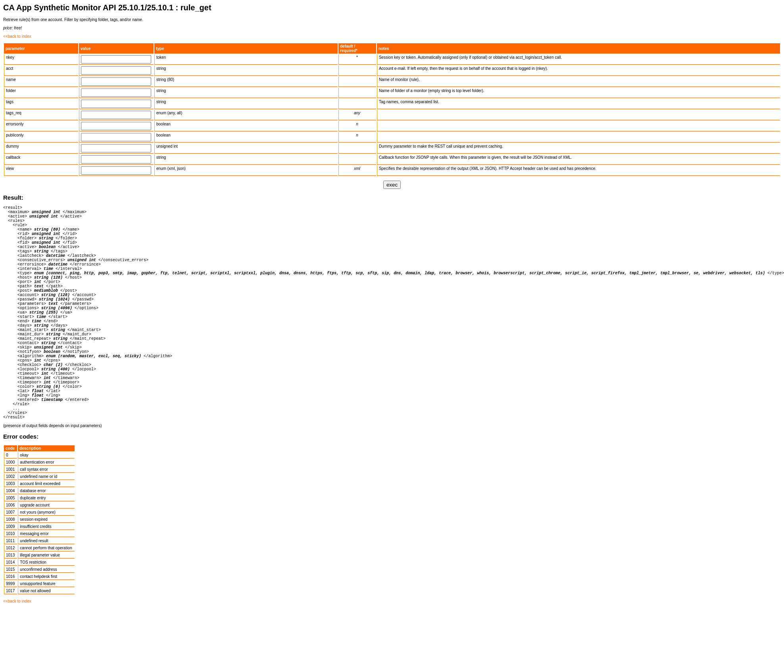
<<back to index (17, 36)
